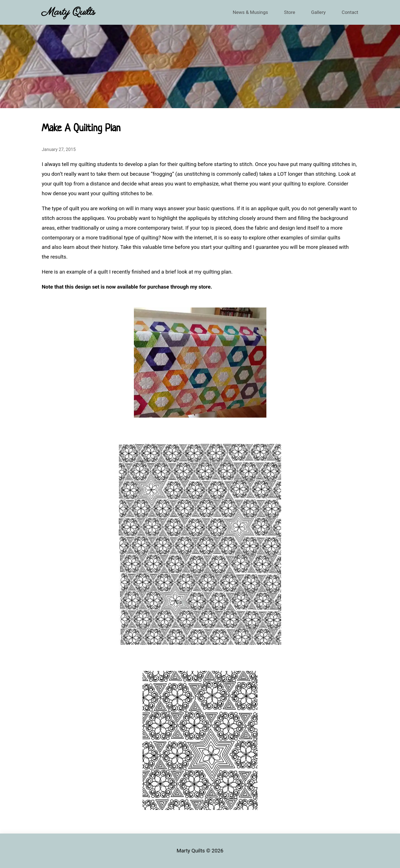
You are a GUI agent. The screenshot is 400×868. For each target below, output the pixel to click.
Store (286, 12)
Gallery (316, 12)
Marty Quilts (68, 12)
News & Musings (244, 12)
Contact (349, 12)
